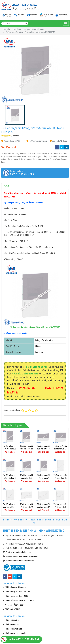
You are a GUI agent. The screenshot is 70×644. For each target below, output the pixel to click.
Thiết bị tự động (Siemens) (15, 587)
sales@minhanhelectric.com (22, 552)
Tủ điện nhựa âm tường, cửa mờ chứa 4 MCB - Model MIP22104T (35, 327)
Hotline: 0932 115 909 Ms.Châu (21, 639)
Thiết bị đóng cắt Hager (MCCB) (18, 592)
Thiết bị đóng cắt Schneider (16, 633)
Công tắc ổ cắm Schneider (25, 374)
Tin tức (56, 520)
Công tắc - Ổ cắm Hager (14, 605)
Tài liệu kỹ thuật (44, 520)
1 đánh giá (16, 136)
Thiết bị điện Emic (12, 624)
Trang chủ (8, 520)
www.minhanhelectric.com (23, 561)
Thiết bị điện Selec (12, 620)
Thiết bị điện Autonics (14, 629)
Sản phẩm (30, 520)
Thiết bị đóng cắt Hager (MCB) (17, 596)
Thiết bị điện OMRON (13, 609)
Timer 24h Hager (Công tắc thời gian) (19, 600)
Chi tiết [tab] (6, 186)
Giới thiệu (19, 520)
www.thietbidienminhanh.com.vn (26, 557)
